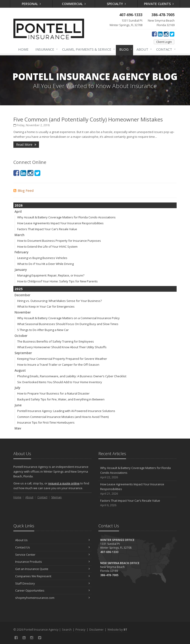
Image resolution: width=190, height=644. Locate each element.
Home (23, 49)
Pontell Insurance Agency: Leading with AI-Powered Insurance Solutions (66, 411)
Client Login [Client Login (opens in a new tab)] (164, 42)
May (18, 428)
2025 (19, 289)
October (21, 336)
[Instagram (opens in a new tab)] (166, 34)
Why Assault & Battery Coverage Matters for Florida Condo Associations (66, 217)
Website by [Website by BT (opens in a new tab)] (117, 629)
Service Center (52, 555)
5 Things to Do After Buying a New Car (43, 330)
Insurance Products (52, 562)
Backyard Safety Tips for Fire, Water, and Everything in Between (61, 399)
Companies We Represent (52, 576)
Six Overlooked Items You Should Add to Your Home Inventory (60, 382)
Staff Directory (52, 583)
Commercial (74, 4)
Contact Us (52, 547)
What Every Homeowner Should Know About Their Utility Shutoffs (62, 347)
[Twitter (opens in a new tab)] (172, 34)
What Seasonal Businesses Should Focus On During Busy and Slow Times (68, 324)
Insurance (46, 49)
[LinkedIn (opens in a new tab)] (160, 34)
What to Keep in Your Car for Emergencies (46, 306)
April (18, 211)
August (20, 370)
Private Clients (159, 4)
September (23, 353)
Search (67, 629)
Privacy (80, 629)
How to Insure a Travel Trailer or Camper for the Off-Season (58, 365)
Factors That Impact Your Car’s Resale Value (47, 229)
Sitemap (56, 497)
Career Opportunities (52, 590)
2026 (19, 205)
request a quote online (64, 483)
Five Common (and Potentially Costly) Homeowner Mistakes (88, 119)
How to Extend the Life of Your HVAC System (47, 247)
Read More (26, 144)
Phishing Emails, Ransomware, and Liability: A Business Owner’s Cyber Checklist (72, 376)
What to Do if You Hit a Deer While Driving (45, 264)
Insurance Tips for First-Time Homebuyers (46, 422)
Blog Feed (23, 190)
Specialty (116, 4)
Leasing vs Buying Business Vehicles (42, 258)
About (143, 49)
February (22, 252)
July (17, 388)
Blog (125, 49)
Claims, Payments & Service (88, 49)
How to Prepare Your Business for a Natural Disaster (53, 393)
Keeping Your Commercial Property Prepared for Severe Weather (62, 359)
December (22, 295)
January (21, 270)
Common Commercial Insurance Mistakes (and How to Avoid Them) (63, 417)
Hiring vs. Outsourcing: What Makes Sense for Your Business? (60, 301)
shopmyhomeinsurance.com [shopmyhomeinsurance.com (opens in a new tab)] (52, 598)
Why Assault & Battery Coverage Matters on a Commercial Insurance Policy (68, 318)
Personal (31, 4)
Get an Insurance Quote (52, 569)
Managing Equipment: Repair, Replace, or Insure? (51, 275)
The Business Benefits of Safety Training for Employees (56, 341)
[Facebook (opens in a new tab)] (154, 34)
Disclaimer (96, 629)
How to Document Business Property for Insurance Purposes (59, 241)
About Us (52, 540)
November (23, 312)
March (19, 235)
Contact (165, 49)
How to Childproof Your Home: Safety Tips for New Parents (57, 281)
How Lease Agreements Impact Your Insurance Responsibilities (60, 223)
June (18, 405)
